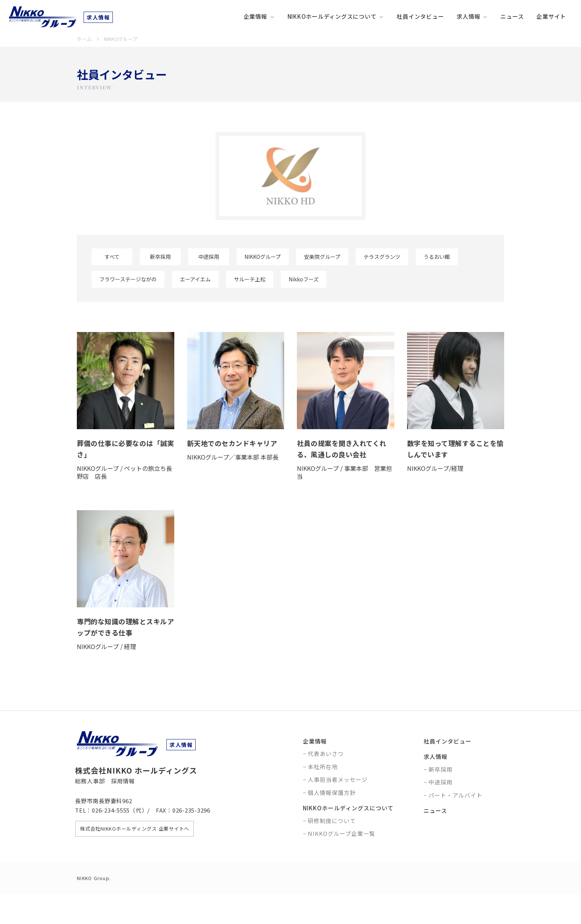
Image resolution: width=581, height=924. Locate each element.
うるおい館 (437, 257)
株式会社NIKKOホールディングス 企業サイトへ (135, 829)
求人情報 (468, 16)
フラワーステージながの (128, 279)
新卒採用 (160, 257)
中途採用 (209, 257)
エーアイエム (195, 279)
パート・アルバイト (455, 795)
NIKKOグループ (263, 257)
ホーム (84, 39)
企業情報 (255, 16)
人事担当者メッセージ (338, 779)
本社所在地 (323, 767)
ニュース (512, 16)
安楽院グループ (322, 257)
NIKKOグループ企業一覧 (341, 833)
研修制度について (332, 821)
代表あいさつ (326, 753)
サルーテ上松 (250, 279)
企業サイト (551, 16)
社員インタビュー (420, 16)
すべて (112, 257)
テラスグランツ (382, 257)
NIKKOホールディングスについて (332, 16)
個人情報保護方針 (332, 793)
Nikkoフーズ (304, 279)
